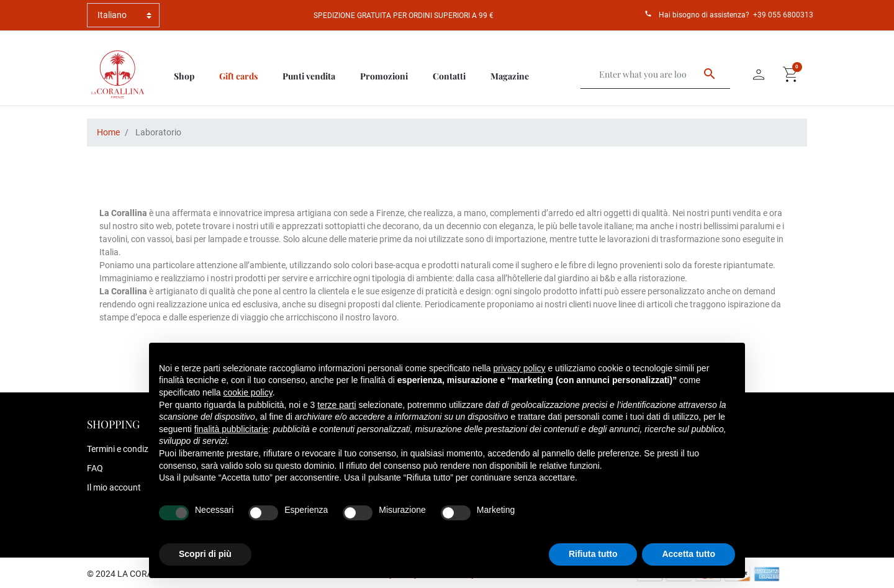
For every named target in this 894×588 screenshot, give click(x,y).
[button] (791, 75)
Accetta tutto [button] (689, 554)
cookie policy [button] (248, 392)
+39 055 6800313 (783, 15)
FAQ (95, 468)
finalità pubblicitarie (231, 429)
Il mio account (114, 487)
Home (108, 132)
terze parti (336, 405)
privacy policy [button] (520, 368)
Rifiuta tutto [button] (593, 554)
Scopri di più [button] (205, 554)
